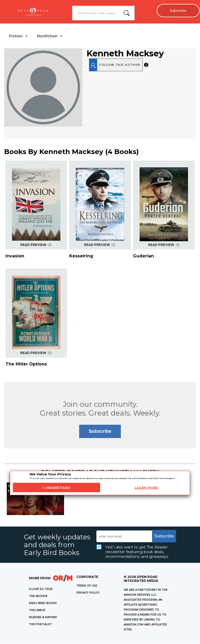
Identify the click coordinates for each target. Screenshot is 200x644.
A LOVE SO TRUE (41, 590)
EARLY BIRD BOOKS (43, 604)
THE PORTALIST (40, 625)
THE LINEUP (37, 611)
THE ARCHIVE (38, 597)
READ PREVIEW (36, 245)
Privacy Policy (88, 593)
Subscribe (177, 10)
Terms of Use (87, 586)
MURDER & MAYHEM (43, 618)
